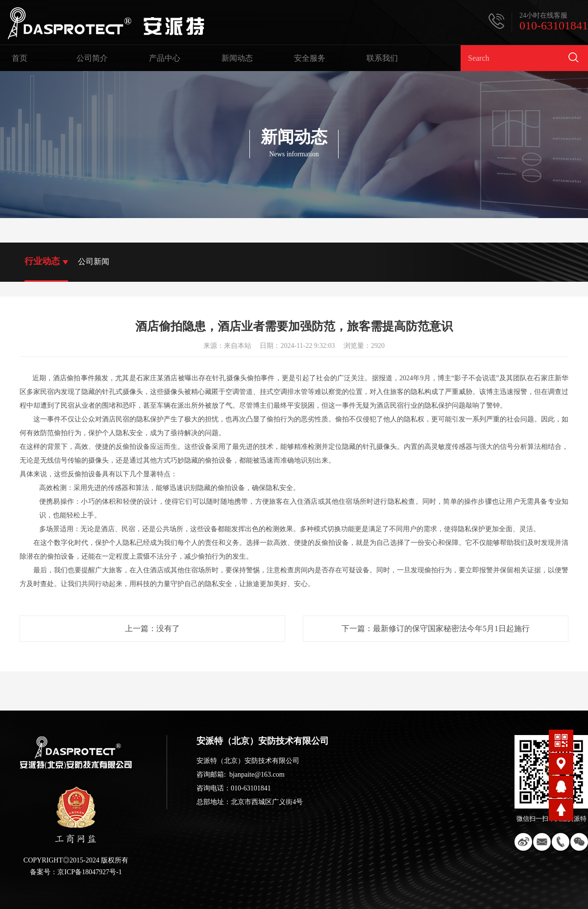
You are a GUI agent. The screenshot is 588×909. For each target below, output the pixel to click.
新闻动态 (237, 58)
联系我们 (382, 58)
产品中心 (165, 58)
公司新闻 (94, 261)
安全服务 (310, 58)
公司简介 (92, 58)
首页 (20, 58)
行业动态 (42, 261)
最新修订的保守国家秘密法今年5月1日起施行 (451, 628)
